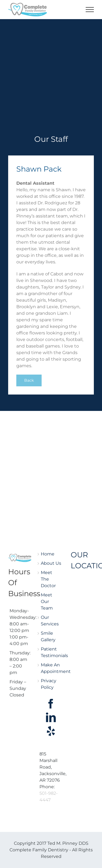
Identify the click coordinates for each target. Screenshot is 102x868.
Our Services (50, 621)
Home (48, 554)
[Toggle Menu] (90, 10)
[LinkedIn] (51, 717)
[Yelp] (51, 731)
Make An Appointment (51, 668)
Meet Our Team (47, 601)
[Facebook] (51, 704)
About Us (51, 563)
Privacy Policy (49, 684)
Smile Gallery (48, 636)
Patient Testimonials (51, 652)
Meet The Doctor (48, 579)
